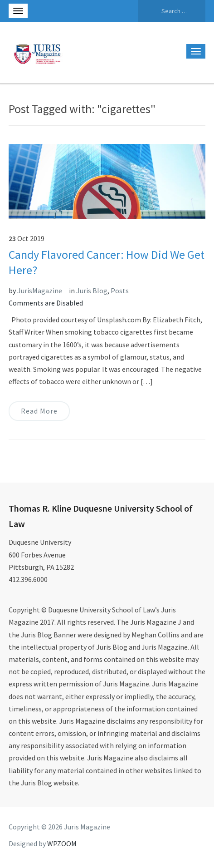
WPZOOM (62, 843)
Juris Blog (92, 291)
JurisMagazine (40, 291)
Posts (120, 291)
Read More (39, 411)
